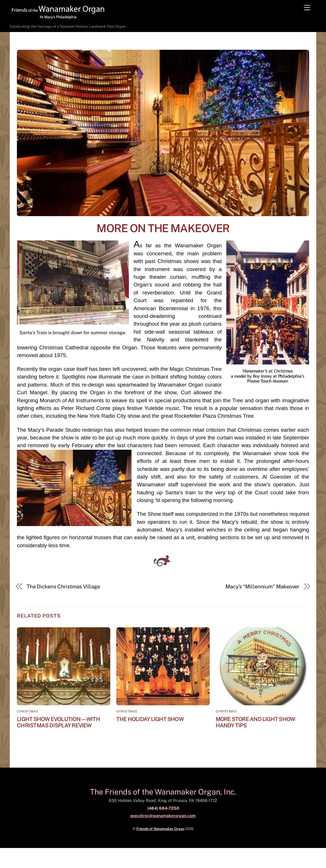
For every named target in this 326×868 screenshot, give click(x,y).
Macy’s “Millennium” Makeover (262, 587)
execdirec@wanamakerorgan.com (163, 816)
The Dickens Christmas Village (63, 587)
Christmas (28, 711)
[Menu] (307, 8)
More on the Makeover (163, 228)
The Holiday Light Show (150, 719)
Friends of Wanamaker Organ (160, 829)
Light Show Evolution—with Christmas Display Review (58, 722)
